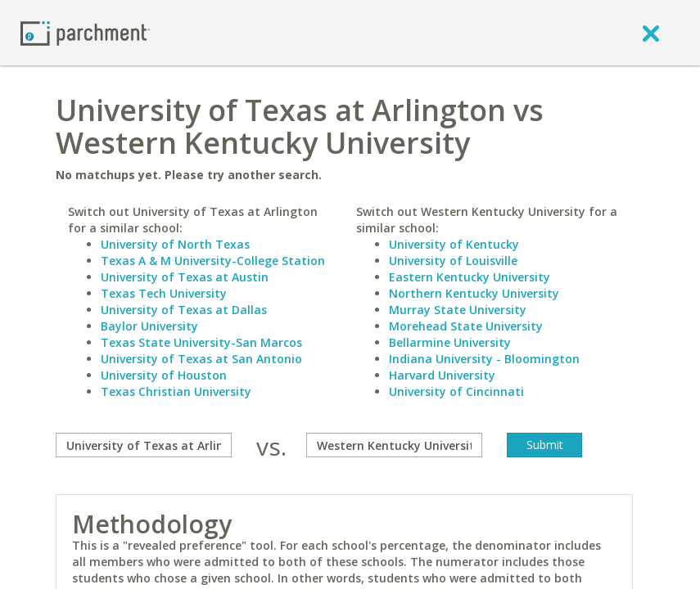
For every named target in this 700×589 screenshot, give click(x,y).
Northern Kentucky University (474, 293)
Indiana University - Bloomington (484, 359)
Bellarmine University (450, 342)
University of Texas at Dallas (184, 310)
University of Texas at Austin (185, 277)
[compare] (144, 445)
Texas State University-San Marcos (201, 342)
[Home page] (85, 32)
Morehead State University (466, 326)
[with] (394, 445)
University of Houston (164, 375)
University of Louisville (453, 261)
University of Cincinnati (456, 391)
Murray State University (458, 310)
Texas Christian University (176, 391)
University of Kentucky (454, 244)
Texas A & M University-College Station (213, 261)
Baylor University (149, 326)
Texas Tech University (164, 293)
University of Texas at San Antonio (201, 359)
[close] (651, 33)
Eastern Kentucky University (470, 277)
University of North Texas (175, 244)
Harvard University (442, 375)
